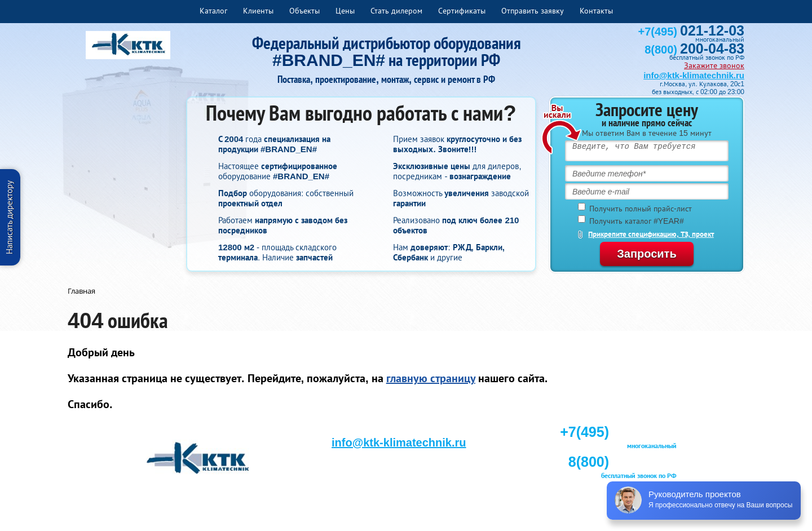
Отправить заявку (533, 11)
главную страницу (431, 378)
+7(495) (691, 32)
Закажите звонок (714, 65)
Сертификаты (462, 11)
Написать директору (9, 217)
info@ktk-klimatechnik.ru (694, 75)
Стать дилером (396, 11)
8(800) (694, 50)
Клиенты (258, 11)
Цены (345, 11)
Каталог (213, 11)
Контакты (596, 11)
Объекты (304, 11)
